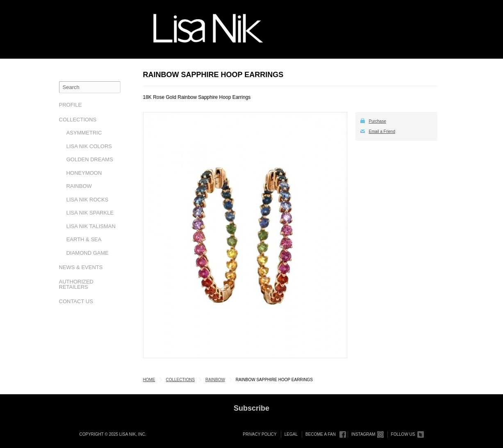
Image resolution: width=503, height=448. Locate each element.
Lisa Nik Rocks (88, 200)
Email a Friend (382, 131)
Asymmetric (84, 133)
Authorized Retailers (76, 284)
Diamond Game (88, 253)
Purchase (378, 121)
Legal (291, 434)
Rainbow (79, 186)
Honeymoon (84, 173)
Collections (78, 120)
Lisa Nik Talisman (91, 226)
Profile (71, 105)
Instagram (363, 434)
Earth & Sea (84, 239)
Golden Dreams (90, 159)
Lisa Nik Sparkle (90, 213)
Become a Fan (321, 434)
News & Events (81, 267)
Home (149, 380)
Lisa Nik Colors (89, 146)
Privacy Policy (259, 434)
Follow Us (403, 434)
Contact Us (76, 301)
